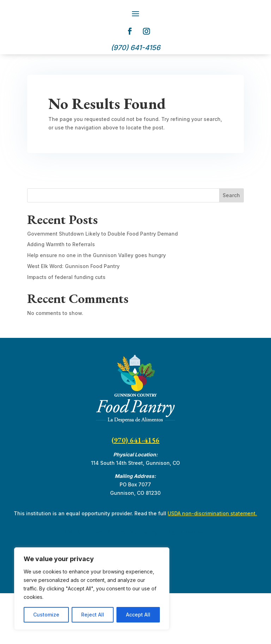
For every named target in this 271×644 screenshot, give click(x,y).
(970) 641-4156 (135, 491)
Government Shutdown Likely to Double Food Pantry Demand (103, 284)
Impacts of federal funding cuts (66, 328)
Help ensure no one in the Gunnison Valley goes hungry (97, 306)
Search (231, 246)
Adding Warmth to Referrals (61, 295)
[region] (92, 589)
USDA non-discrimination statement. (212, 564)
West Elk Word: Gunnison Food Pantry (73, 317)
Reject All (93, 615)
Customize (46, 615)
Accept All (138, 615)
